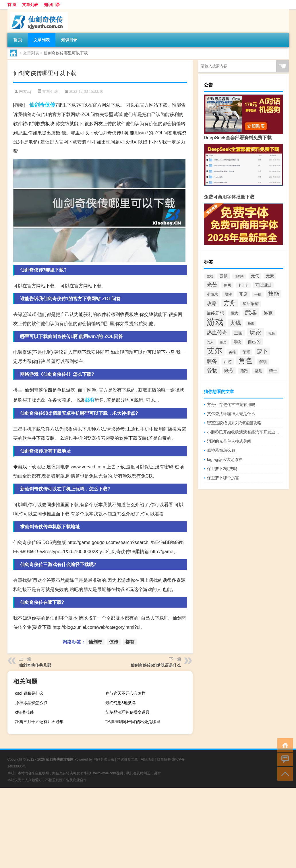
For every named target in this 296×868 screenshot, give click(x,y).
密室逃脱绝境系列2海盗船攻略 (234, 423)
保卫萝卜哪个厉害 (223, 478)
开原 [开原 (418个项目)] (243, 294)
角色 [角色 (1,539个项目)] (245, 361)
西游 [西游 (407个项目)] (228, 362)
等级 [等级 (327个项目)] (237, 342)
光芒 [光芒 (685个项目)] (212, 285)
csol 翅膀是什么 (29, 693)
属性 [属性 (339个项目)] (228, 294)
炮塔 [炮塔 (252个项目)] (251, 324)
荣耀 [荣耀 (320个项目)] (246, 352)
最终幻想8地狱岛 (121, 703)
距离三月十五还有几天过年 (39, 722)
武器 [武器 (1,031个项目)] (251, 312)
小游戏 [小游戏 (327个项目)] (212, 294)
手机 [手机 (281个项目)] (258, 294)
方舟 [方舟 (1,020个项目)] (230, 303)
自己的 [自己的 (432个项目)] (254, 342)
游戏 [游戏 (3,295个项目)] (215, 322)
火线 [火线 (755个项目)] (235, 323)
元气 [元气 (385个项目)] (255, 276)
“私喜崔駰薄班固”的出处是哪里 (133, 722)
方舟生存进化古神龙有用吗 (231, 404)
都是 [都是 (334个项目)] (258, 371)
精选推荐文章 (127, 759)
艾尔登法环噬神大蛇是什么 (231, 414)
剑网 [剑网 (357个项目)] (227, 285)
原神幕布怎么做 (221, 450)
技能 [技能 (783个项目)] (274, 294)
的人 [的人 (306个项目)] (210, 342)
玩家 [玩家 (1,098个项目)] (256, 332)
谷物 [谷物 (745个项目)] (212, 370)
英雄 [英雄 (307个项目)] (232, 352)
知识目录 (52, 5)
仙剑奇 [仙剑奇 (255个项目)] (239, 276)
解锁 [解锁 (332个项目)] (263, 362)
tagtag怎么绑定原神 (225, 459)
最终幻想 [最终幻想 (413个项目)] (215, 313)
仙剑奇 (37, 105)
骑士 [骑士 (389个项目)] (273, 371)
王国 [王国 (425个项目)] (238, 333)
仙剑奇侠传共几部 (35, 665)
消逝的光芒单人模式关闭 (229, 441)
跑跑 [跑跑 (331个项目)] (244, 371)
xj (29, 92)
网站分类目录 (104, 759)
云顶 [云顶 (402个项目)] (224, 276)
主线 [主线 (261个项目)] (210, 276)
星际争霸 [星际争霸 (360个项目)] (251, 304)
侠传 (50, 105)
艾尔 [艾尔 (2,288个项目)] (214, 351)
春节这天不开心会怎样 (125, 693)
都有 (90, 400)
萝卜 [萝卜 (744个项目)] (262, 351)
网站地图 (147, 759)
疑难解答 (164, 759)
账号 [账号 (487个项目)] (229, 371)
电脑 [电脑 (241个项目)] (272, 333)
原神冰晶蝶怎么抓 (31, 703)
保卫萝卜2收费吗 (222, 469)
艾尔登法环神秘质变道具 (127, 712)
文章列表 (30, 5)
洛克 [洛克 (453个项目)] (268, 313)
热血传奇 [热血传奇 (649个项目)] (217, 333)
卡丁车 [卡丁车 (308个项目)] (243, 285)
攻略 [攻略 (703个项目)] (212, 303)
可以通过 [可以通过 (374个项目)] (263, 285)
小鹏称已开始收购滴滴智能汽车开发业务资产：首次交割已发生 (245, 432)
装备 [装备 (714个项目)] (212, 361)
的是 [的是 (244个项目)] (223, 342)
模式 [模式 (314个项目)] (234, 313)
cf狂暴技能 (25, 712)
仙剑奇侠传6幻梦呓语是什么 (156, 665)
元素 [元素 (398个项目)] (270, 276)
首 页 (12, 5)
